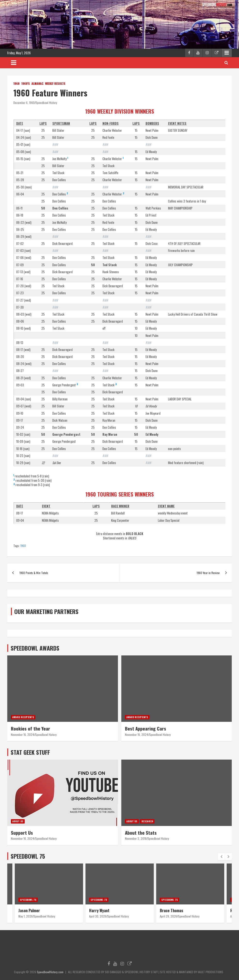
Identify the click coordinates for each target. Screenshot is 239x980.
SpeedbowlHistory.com (50, 972)
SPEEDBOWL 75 (28, 856)
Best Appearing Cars (146, 728)
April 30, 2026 (98, 916)
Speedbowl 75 (28, 900)
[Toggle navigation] (14, 63)
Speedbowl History (46, 103)
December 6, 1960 (24, 103)
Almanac (37, 84)
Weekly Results (55, 84)
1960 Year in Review (208, 573)
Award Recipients (23, 717)
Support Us (22, 832)
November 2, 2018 (136, 838)
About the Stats (141, 832)
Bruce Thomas (172, 910)
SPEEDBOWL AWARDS (35, 648)
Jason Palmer (29, 910)
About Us (18, 821)
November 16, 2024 (23, 735)
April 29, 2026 (168, 916)
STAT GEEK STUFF (30, 752)
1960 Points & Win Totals (34, 573)
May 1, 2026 (26, 916)
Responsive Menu (227, 53)
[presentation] (221, 857)
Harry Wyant (99, 910)
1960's (26, 84)
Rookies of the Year (31, 728)
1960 (16, 84)
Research (147, 821)
